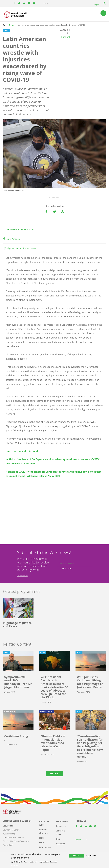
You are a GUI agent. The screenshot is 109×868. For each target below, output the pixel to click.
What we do (45, 847)
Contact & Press (60, 832)
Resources (61, 826)
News (11, 25)
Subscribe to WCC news (22, 229)
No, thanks (91, 856)
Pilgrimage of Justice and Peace (22, 248)
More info (15, 865)
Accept (76, 856)
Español (66, 37)
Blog (58, 839)
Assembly (60, 844)
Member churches (44, 831)
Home (4, 25)
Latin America (13, 239)
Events (42, 842)
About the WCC (44, 823)
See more (54, 774)
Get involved (62, 821)
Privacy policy (22, 576)
